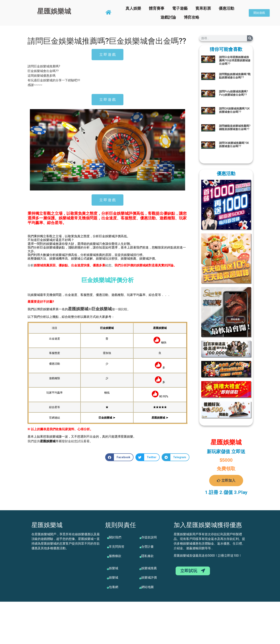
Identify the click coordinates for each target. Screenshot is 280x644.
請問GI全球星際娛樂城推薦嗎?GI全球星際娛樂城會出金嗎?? (235, 60)
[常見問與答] (108, 547)
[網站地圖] (140, 588)
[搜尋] (250, 38)
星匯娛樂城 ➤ (160, 418)
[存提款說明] (140, 538)
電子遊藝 (180, 8)
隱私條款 (147, 556)
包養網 (114, 587)
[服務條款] (108, 557)
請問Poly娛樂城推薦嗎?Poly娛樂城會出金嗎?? (234, 93)
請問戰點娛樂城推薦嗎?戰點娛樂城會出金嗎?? (235, 76)
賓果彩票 (203, 8)
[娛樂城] (108, 569)
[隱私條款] (140, 557)
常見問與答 (117, 547)
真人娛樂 (133, 8)
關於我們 (115, 537)
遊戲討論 (168, 17)
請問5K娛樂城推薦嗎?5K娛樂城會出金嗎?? (234, 145)
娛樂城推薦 (149, 568)
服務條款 (115, 556)
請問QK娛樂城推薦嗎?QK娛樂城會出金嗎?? (234, 110)
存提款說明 (149, 537)
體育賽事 (157, 8)
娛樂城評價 (149, 578)
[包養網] (108, 588)
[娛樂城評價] (140, 578)
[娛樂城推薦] (140, 569)
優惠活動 (226, 8)
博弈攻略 (192, 17)
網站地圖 (147, 587)
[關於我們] (108, 538)
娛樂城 (82, 309)
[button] (119, 457)
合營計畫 (147, 547)
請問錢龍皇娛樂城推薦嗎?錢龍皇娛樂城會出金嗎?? (235, 127)
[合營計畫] (140, 547)
